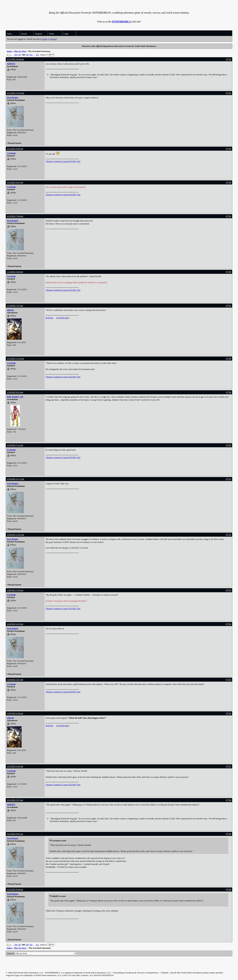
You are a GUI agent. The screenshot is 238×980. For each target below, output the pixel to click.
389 (27, 55)
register (53, 39)
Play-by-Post (20, 51)
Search (24, 34)
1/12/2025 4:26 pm (15, 149)
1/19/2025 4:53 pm (15, 392)
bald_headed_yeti (15, 397)
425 (37, 55)
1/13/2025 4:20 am (15, 272)
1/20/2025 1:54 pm (15, 590)
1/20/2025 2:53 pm (15, 624)
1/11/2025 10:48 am (15, 59)
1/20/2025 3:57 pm (15, 680)
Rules (52, 34)
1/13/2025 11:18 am (15, 358)
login (45, 39)
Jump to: (42, 953)
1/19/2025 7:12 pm (15, 445)
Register (39, 34)
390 (31, 55)
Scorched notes (63, 318)
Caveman (11, 153)
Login (66, 34)
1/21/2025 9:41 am (15, 834)
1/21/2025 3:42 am (15, 766)
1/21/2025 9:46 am (15, 889)
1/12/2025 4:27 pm (15, 182)
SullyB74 (11, 64)
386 (16, 55)
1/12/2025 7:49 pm (15, 216)
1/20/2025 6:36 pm (15, 713)
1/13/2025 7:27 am (15, 305)
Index (10, 34)
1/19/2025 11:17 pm (15, 479)
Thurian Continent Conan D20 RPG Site (63, 161)
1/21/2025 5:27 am (15, 800)
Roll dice (50, 318)
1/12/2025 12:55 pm (15, 93)
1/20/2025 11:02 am (15, 535)
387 (20, 55)
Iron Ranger (13, 97)
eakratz (10, 310)
